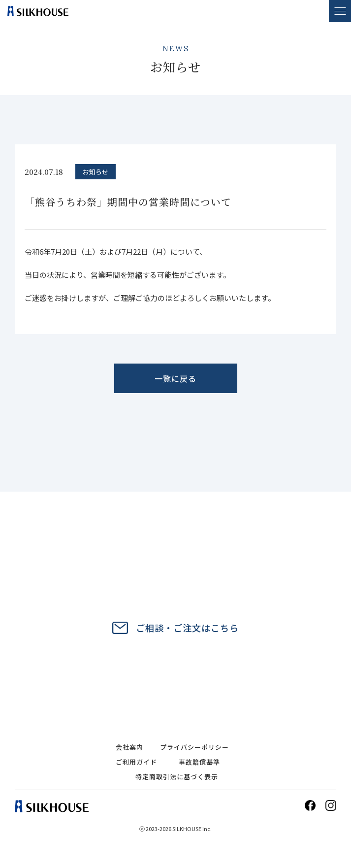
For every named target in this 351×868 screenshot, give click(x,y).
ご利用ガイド (136, 762)
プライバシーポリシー (194, 747)
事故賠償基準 (199, 762)
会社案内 (129, 747)
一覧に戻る (175, 378)
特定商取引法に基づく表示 (177, 777)
